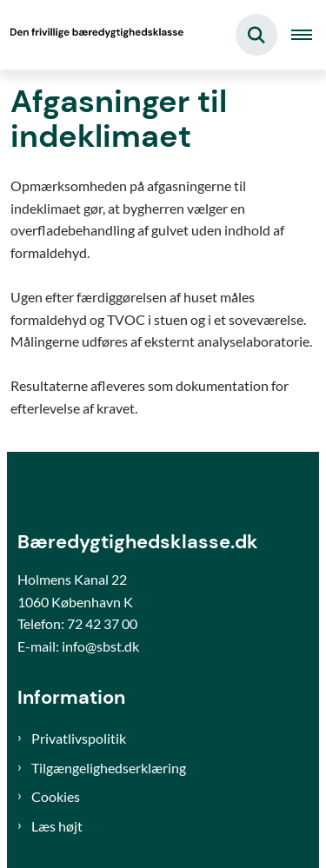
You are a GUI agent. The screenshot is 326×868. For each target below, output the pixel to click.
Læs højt (57, 826)
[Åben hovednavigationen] (309, 35)
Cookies (56, 796)
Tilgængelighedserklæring (109, 768)
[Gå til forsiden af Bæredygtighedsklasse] (92, 35)
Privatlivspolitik (79, 738)
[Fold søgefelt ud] (256, 35)
